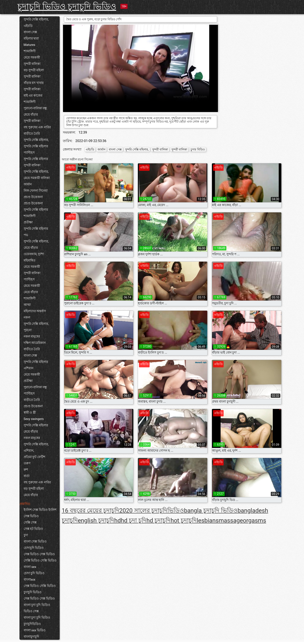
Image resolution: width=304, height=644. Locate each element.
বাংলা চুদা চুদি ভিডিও (37, 605)
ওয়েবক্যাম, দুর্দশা (34, 254)
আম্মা (27, 305)
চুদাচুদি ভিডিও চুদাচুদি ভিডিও (67, 7)
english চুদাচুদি (96, 520)
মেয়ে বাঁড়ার (31, 115)
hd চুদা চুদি (134, 520)
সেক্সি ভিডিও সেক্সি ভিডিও (40, 561)
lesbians (208, 520)
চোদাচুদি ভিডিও (34, 548)
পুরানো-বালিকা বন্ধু (35, 108)
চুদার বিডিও (198, 149)
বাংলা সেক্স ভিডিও (35, 541)
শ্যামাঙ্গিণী (30, 51)
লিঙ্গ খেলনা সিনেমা (36, 191)
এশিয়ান (29, 368)
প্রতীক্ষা (28, 222)
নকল (27, 317)
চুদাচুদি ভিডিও (33, 592)
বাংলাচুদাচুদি (31, 637)
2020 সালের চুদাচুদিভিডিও (152, 511)
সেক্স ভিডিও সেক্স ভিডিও (39, 554)
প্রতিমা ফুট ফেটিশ (34, 457)
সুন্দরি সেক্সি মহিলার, (36, 19)
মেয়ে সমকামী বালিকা (37, 178)
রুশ (26, 470)
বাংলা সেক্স (30, 32)
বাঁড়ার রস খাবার (34, 83)
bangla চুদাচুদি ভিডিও (211, 511)
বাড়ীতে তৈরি (32, 134)
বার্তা (27, 476)
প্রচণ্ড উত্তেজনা (33, 197)
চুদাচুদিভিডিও (32, 624)
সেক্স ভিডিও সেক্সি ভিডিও (40, 586)
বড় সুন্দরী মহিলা (34, 70)
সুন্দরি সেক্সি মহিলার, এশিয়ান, (36, 447)
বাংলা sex (30, 567)
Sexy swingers (34, 419)
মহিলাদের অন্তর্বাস (35, 311)
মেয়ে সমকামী (32, 57)
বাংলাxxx (30, 580)
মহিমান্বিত (30, 260)
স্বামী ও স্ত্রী (30, 413)
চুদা (26, 535)
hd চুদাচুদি (158, 520)
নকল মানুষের (32, 336)
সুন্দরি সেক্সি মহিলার (36, 146)
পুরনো (28, 330)
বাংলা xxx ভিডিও (35, 630)
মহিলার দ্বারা (31, 38)
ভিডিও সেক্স (31, 611)
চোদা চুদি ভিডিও (34, 573)
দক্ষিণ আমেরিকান (35, 343)
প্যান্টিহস (29, 153)
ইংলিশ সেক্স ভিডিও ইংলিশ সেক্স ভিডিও (40, 513)
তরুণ (27, 463)
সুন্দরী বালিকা (32, 64)
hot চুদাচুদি (184, 520)
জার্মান (28, 184)
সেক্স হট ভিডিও (33, 529)
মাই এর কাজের (33, 96)
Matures (30, 45)
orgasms (254, 520)
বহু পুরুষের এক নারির (37, 127)
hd (118, 520)
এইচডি (28, 26)
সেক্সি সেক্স (30, 522)
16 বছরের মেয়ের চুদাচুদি (91, 511)
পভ (26, 235)
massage (231, 520)
